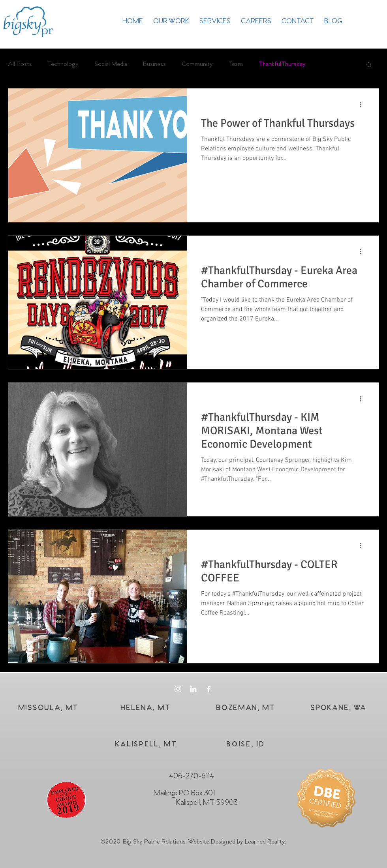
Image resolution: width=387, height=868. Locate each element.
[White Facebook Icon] (209, 689)
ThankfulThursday (282, 64)
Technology (63, 64)
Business (154, 64)
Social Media (111, 64)
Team (236, 64)
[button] (369, 65)
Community (197, 64)
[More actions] (363, 105)
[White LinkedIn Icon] (193, 689)
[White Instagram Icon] (178, 689)
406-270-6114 (192, 776)
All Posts (20, 64)
